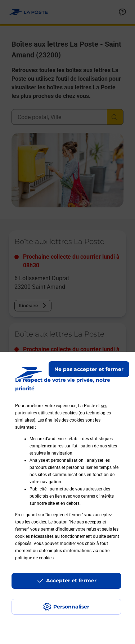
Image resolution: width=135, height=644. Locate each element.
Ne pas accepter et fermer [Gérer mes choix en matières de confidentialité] (89, 369)
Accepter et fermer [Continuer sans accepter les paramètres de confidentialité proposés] (71, 580)
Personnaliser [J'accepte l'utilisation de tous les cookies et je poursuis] (71, 607)
